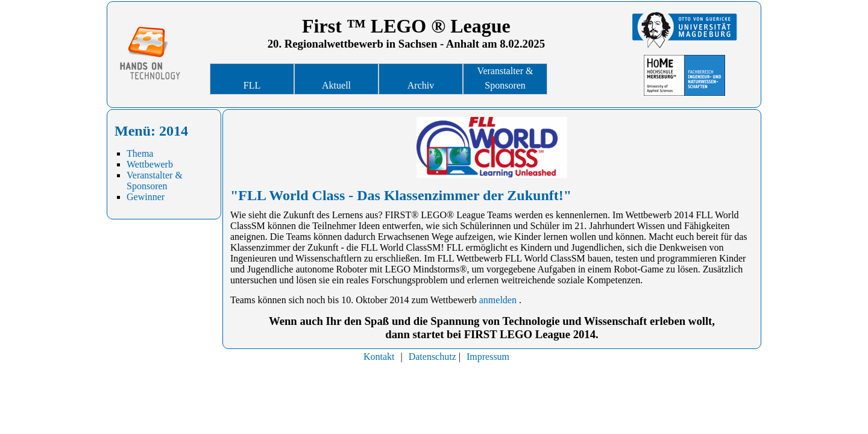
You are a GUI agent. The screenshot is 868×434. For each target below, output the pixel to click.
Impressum (488, 357)
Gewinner (146, 197)
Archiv (421, 85)
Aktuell (336, 85)
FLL (252, 85)
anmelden (498, 300)
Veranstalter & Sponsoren (505, 78)
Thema (140, 153)
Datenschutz (432, 357)
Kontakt (379, 357)
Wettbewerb (150, 164)
